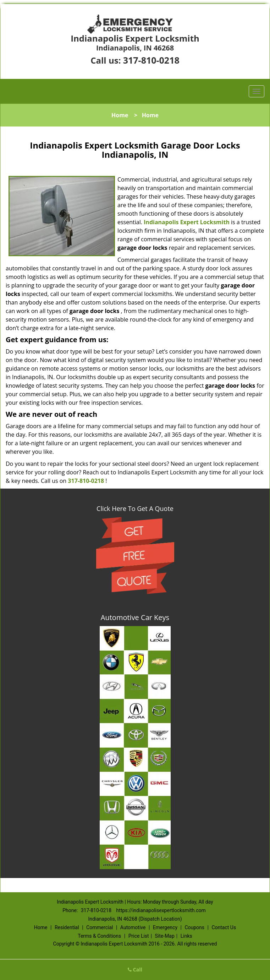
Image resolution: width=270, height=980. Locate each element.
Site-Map (165, 936)
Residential (67, 927)
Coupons (194, 927)
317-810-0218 (151, 60)
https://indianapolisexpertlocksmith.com (161, 910)
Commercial (100, 927)
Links (186, 936)
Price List (139, 936)
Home (120, 115)
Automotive (133, 927)
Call (135, 970)
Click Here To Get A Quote (135, 508)
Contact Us (224, 927)
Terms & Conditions (99, 936)
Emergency (165, 927)
